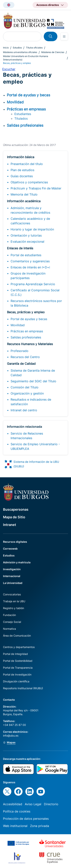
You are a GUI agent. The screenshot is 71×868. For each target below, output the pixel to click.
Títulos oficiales (34, 48)
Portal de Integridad (15, 654)
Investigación (12, 569)
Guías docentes (22, 176)
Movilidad (18, 325)
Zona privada (40, 826)
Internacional (12, 576)
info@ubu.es (11, 736)
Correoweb (10, 549)
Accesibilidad (13, 804)
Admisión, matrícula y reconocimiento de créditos (30, 210)
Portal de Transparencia (18, 668)
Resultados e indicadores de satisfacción (31, 402)
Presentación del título (27, 164)
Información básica (21, 157)
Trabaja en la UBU (14, 601)
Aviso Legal (33, 804)
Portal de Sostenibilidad (18, 661)
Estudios (17, 48)
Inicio (6, 48)
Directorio (51, 804)
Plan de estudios (22, 170)
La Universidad (13, 583)
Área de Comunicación (17, 636)
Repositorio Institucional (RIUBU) (23, 688)
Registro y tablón (14, 608)
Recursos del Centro (25, 357)
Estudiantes (23, 114)
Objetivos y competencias (29, 182)
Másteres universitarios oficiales (20, 52)
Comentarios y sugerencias (30, 261)
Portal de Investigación (17, 674)
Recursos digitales (15, 542)
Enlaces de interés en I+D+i (30, 267)
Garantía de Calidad (21, 364)
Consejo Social (12, 622)
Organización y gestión (27, 393)
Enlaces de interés (20, 248)
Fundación (9, 615)
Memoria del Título (24, 194)
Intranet (10, 525)
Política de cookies (17, 811)
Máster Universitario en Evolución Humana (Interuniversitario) (26, 58)
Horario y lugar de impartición (32, 229)
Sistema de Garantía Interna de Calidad (33, 373)
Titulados (21, 118)
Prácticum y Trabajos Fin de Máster (36, 188)
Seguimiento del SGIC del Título (33, 381)
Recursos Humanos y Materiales (30, 344)
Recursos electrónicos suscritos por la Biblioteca (36, 303)
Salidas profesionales (26, 337)
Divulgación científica (16, 681)
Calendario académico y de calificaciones (30, 221)
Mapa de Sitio (14, 517)
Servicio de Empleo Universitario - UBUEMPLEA (35, 446)
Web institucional (15, 826)
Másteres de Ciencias (53, 52)
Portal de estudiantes (26, 255)
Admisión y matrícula (17, 562)
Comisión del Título (25, 387)
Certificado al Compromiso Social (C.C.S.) (35, 292)
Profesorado (20, 351)
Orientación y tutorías (26, 235)
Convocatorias (12, 594)
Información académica (24, 201)
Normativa (9, 629)
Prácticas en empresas (27, 331)
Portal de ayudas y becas (29, 319)
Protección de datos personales (26, 819)
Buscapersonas (16, 509)
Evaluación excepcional (27, 242)
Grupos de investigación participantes (28, 276)
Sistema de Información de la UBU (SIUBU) (36, 464)
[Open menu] (64, 36)
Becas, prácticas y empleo (26, 312)
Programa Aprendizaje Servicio (33, 284)
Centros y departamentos (19, 647)
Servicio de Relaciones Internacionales (27, 436)
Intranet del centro (24, 410)
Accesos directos (48, 5)
